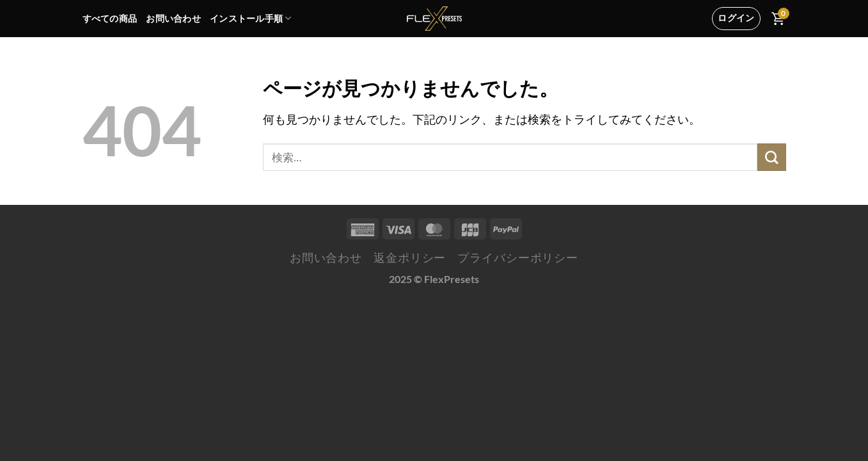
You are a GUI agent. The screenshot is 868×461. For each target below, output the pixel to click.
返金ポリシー (410, 258)
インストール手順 (251, 18)
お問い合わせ (173, 18)
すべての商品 (110, 18)
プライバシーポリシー (518, 258)
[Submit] (771, 157)
